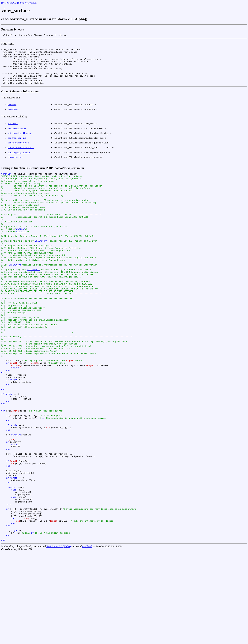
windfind (13, 119)
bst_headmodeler (17, 140)
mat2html (87, 638)
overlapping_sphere (19, 169)
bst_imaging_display (19, 146)
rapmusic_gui (15, 175)
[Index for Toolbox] (27, 3)
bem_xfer (13, 135)
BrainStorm (41, 273)
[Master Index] (9, 3)
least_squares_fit (18, 157)
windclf (12, 113)
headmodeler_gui (17, 152)
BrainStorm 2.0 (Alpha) (59, 638)
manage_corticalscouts (21, 163)
